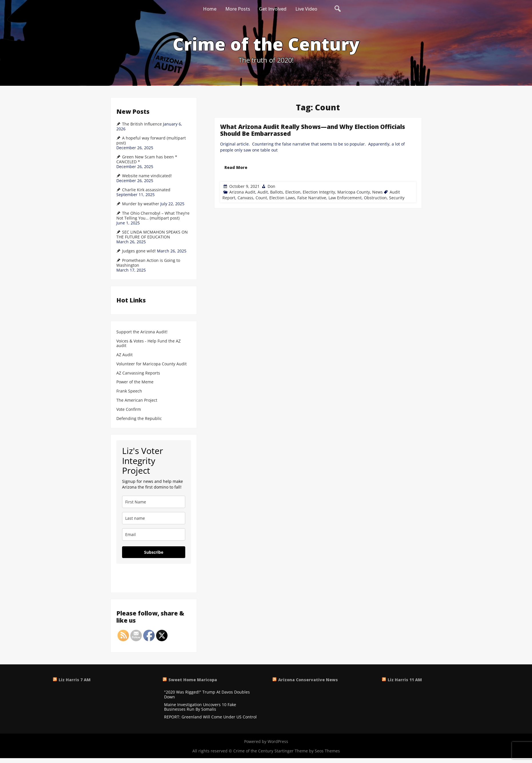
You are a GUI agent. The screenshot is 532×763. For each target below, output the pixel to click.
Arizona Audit (242, 192)
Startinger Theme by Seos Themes (307, 751)
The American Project (137, 400)
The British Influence (142, 124)
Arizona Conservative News (308, 680)
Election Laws (282, 198)
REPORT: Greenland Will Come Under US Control (210, 717)
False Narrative (312, 198)
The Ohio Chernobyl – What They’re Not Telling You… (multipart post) (153, 216)
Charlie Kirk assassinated (146, 190)
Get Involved (273, 9)
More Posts (238, 9)
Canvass (245, 198)
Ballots (277, 192)
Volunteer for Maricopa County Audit (152, 364)
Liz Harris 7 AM (75, 680)
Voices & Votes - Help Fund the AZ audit (149, 344)
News (377, 192)
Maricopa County (354, 192)
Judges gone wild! (139, 251)
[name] (154, 502)
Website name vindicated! (147, 176)
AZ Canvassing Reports (138, 373)
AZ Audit (124, 355)
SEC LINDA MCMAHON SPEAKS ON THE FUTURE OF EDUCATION (152, 235)
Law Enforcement (345, 198)
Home (210, 9)
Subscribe (154, 552)
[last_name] (154, 518)
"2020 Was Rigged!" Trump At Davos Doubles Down (207, 695)
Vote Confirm (129, 410)
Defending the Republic (139, 419)
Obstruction (375, 198)
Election (293, 192)
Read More (236, 167)
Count (261, 198)
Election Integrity (319, 192)
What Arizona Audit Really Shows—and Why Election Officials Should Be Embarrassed (313, 130)
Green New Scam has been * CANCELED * (147, 159)
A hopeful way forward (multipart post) (151, 141)
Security (397, 198)
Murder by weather (141, 204)
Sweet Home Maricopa (193, 680)
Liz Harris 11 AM (405, 680)
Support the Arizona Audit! (142, 332)
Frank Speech (129, 391)
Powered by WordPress (266, 741)
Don (271, 186)
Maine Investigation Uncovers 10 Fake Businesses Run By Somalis (200, 707)
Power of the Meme (135, 382)
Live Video (306, 9)
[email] (154, 534)
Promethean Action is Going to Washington (148, 263)
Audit (263, 192)
